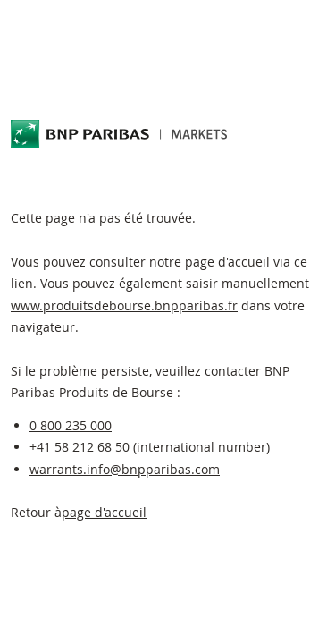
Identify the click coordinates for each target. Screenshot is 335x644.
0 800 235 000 (71, 425)
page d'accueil (104, 512)
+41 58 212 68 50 (80, 447)
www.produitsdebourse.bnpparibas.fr (124, 305)
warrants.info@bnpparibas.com (125, 469)
